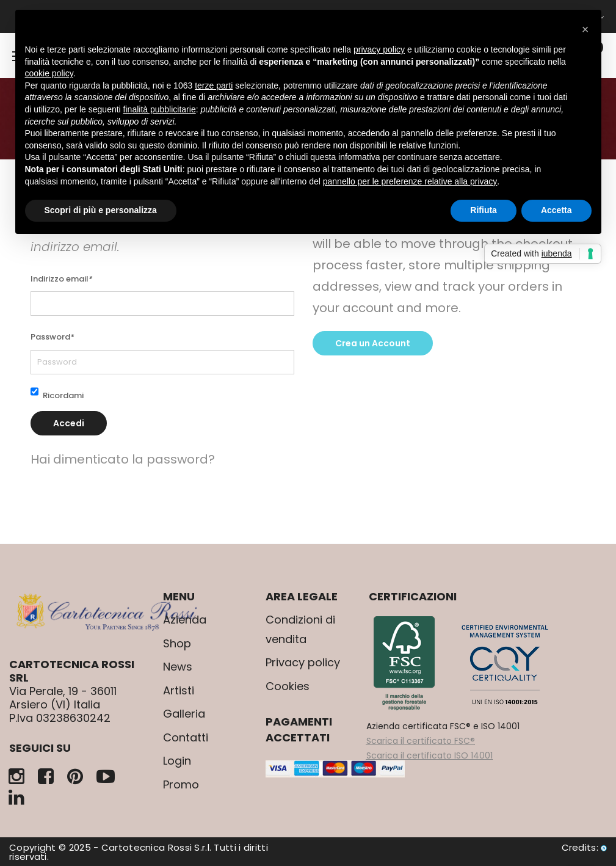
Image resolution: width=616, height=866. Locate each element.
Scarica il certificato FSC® (421, 741)
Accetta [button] (556, 210)
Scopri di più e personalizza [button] (101, 210)
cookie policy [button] (49, 73)
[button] (585, 29)
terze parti (214, 86)
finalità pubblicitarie (160, 109)
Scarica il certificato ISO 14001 (429, 755)
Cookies (288, 686)
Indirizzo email (62, 279)
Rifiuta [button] (484, 210)
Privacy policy (303, 662)
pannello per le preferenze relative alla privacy (410, 181)
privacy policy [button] (379, 49)
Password (53, 337)
